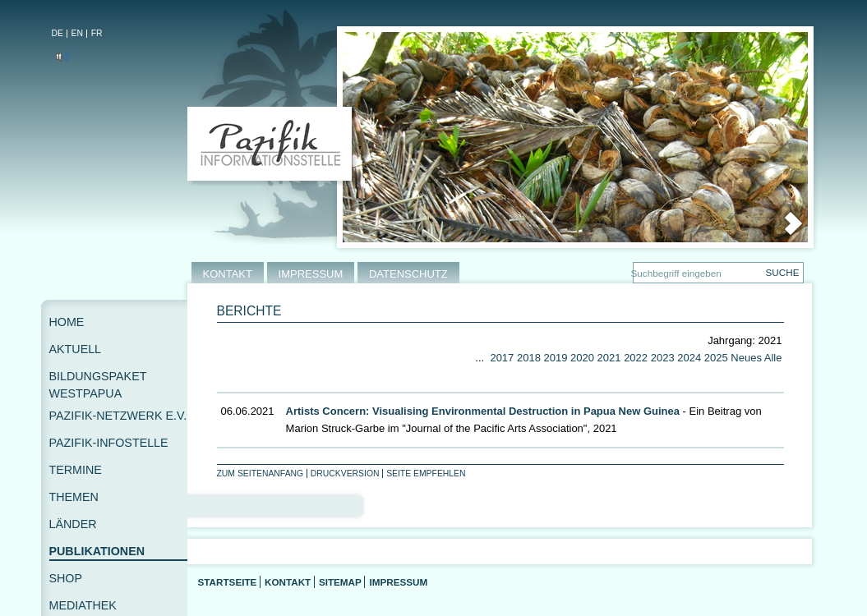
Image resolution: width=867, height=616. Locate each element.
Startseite (228, 582)
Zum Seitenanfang (261, 473)
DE (58, 33)
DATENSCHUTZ (408, 274)
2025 (716, 358)
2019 (556, 358)
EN (77, 33)
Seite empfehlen (426, 473)
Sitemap (340, 582)
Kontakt (288, 582)
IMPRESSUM (311, 274)
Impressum (398, 582)
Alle (773, 358)
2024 (689, 358)
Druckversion (345, 473)
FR (97, 33)
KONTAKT (228, 274)
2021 (609, 358)
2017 (502, 358)
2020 (582, 358)
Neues (746, 358)
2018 (529, 358)
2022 (636, 358)
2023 (663, 358)
